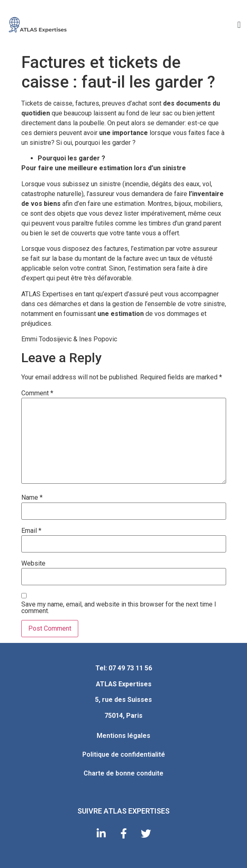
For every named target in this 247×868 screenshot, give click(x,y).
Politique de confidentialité (124, 754)
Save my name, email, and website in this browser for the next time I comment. (119, 608)
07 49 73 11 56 (130, 668)
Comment (37, 393)
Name (32, 498)
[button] (239, 25)
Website (33, 564)
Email (31, 531)
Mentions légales (123, 736)
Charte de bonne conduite (123, 773)
